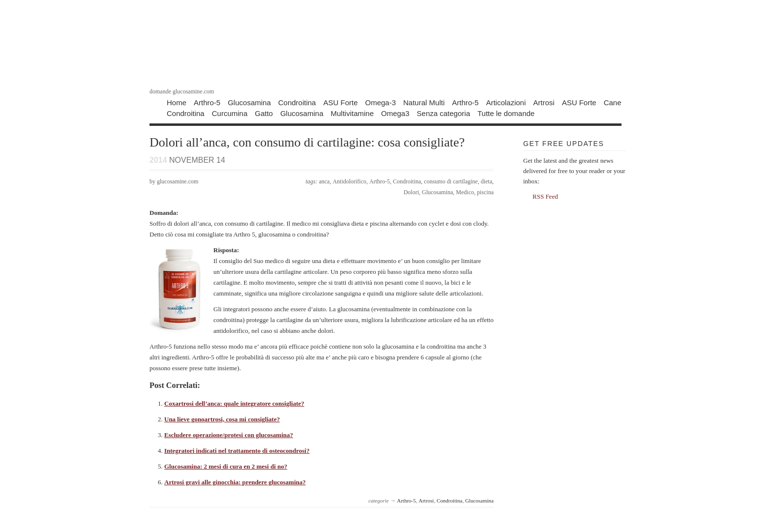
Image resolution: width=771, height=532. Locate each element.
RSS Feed (545, 196)
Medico (465, 192)
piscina (485, 192)
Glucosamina (249, 102)
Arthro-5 (207, 102)
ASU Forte (340, 102)
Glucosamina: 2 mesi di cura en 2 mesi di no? (226, 466)
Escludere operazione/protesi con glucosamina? (229, 435)
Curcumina (230, 113)
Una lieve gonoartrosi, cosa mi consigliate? (222, 419)
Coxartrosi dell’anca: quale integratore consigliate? (234, 403)
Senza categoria (444, 113)
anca (324, 181)
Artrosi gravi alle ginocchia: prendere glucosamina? (235, 482)
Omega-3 (381, 102)
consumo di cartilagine (451, 181)
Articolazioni (506, 102)
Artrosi (544, 102)
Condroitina (297, 102)
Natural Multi (424, 102)
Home (177, 102)
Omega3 (395, 113)
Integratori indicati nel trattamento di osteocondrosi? (237, 451)
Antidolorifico (349, 181)
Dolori (411, 192)
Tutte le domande (506, 113)
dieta (487, 181)
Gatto (264, 113)
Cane (613, 102)
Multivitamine (352, 113)
